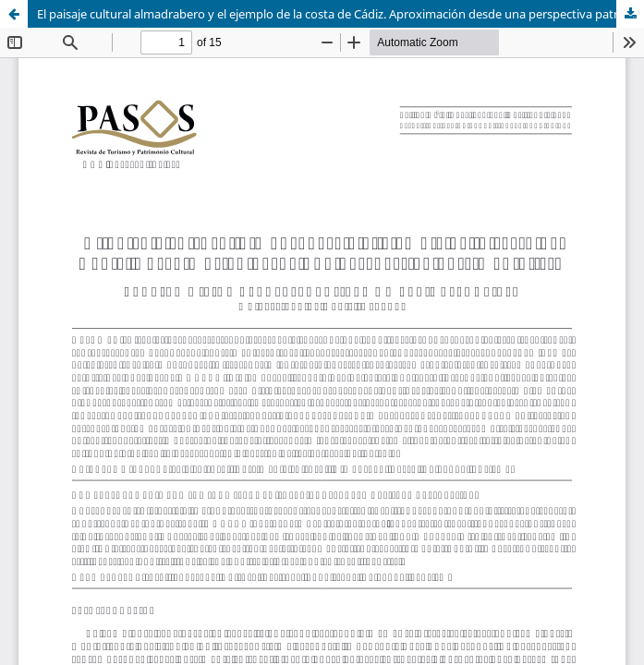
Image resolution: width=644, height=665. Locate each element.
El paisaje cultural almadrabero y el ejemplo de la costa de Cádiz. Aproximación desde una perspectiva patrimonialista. (340, 14)
